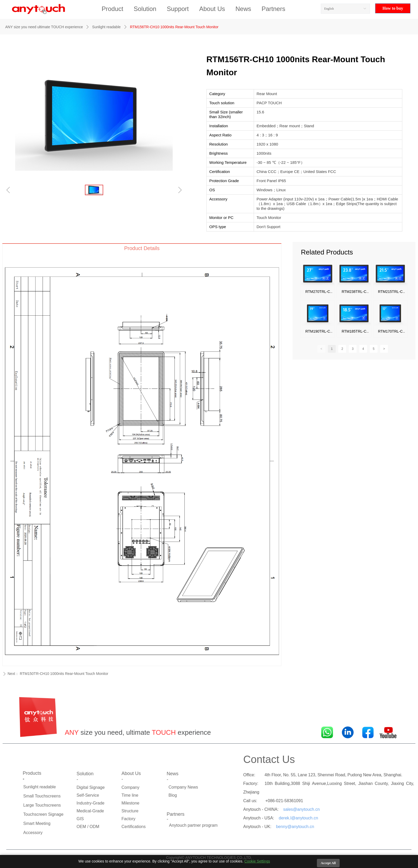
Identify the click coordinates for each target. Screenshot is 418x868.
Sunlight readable (106, 27)
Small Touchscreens (42, 796)
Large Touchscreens (42, 805)
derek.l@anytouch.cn (298, 818)
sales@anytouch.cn (301, 809)
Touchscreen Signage (43, 814)
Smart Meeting (37, 823)
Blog (173, 795)
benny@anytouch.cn (295, 827)
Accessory (33, 833)
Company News (183, 787)
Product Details (142, 248)
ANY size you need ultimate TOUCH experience (44, 27)
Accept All (328, 863)
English (329, 9)
